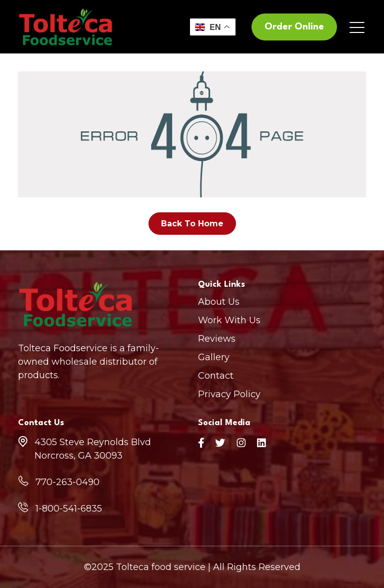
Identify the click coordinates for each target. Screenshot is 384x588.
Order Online (294, 27)
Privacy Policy (229, 394)
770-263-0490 (67, 482)
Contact (216, 376)
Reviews (217, 339)
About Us (219, 302)
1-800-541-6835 (69, 509)
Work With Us (229, 320)
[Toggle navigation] (358, 27)
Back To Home (192, 224)
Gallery (214, 357)
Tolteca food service (161, 567)
